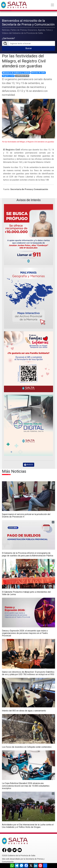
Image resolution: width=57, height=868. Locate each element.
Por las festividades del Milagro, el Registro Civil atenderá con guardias (24, 61)
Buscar (29, 48)
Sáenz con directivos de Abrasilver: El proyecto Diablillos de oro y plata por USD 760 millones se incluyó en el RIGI (28, 673)
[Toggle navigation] (52, 5)
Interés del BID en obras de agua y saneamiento (24, 711)
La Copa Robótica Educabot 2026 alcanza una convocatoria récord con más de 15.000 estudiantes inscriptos (26, 786)
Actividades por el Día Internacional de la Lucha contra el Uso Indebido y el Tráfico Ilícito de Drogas (28, 826)
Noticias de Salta (38, 73)
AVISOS (29, 464)
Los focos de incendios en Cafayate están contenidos (27, 747)
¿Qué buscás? (8, 38)
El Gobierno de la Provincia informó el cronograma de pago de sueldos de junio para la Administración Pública (28, 554)
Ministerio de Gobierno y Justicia (16, 73)
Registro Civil (8, 76)
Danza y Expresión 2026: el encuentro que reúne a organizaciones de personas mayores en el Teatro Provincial (25, 633)
